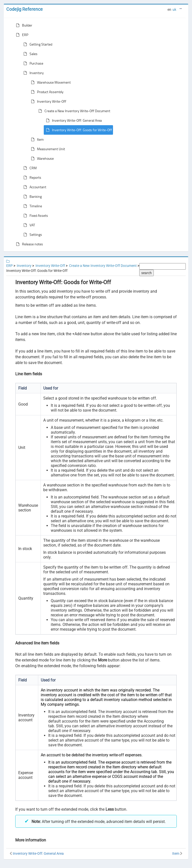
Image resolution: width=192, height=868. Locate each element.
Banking (32, 197)
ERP (21, 35)
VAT (28, 225)
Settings (32, 235)
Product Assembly (46, 92)
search (146, 273)
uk (174, 10)
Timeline (32, 206)
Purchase (32, 63)
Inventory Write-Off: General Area (73, 120)
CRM (29, 168)
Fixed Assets (35, 216)
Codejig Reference (24, 9)
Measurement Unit (47, 149)
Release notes (28, 244)
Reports (31, 178)
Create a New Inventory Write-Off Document (73, 111)
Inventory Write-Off (48, 101)
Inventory (33, 73)
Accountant (34, 187)
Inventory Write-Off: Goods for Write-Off (78, 130)
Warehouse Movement (50, 82)
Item (36, 139)
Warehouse (41, 158)
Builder (23, 25)
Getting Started (37, 44)
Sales (29, 54)
